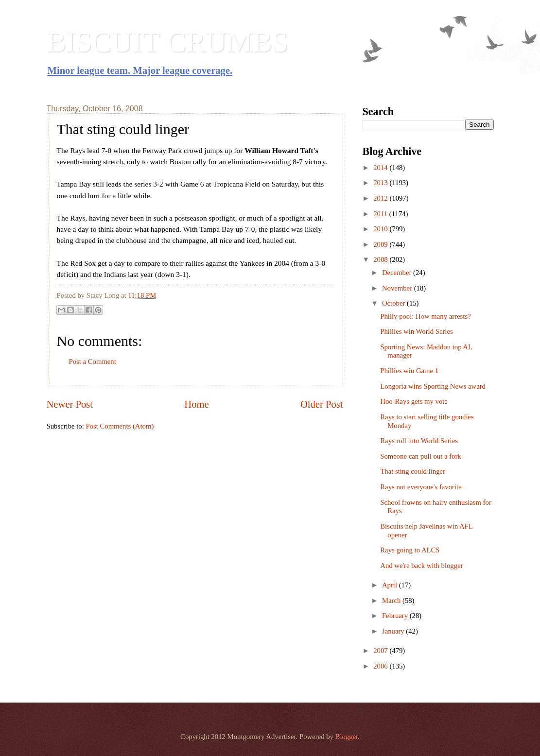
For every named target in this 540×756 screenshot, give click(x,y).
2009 (381, 244)
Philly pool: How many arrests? (425, 316)
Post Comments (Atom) (120, 426)
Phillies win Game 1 (409, 371)
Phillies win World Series (416, 331)
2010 (381, 229)
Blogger (347, 737)
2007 (381, 651)
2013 (381, 183)
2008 (381, 259)
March (392, 601)
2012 (381, 198)
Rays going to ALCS (410, 550)
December (398, 273)
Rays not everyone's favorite (421, 487)
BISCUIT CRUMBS (167, 42)
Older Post (322, 404)
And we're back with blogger (421, 566)
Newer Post (70, 404)
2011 (381, 214)
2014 (381, 168)
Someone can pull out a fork (420, 456)
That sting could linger (413, 471)
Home (196, 404)
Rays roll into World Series (419, 441)
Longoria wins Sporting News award (433, 386)
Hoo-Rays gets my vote (414, 401)
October (394, 303)
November (398, 288)
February (396, 616)
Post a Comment (93, 361)
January (394, 631)
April (391, 585)
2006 (381, 666)
